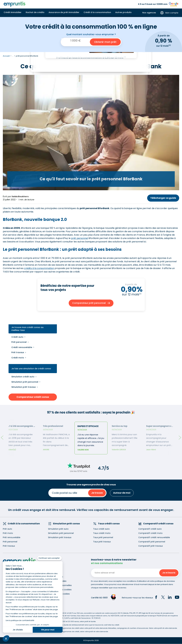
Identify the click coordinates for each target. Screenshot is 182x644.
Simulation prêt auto (58, 529)
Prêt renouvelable (12, 537)
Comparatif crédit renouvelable (154, 537)
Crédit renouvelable (22, 347)
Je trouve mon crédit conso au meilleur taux (27, 329)
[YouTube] (177, 598)
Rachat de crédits (35, 12)
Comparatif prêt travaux (151, 546)
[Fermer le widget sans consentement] (49, 558)
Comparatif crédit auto (150, 529)
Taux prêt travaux (102, 542)
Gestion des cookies (60, 594)
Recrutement (56, 577)
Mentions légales (58, 581)
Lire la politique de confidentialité (20, 620)
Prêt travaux (18, 352)
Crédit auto (17, 337)
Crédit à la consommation (97, 12)
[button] (6, 638)
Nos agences (149, 13)
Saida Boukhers (20, 196)
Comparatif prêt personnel (152, 542)
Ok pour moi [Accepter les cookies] (48, 630)
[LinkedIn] (170, 598)
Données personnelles (61, 585)
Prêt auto (7, 529)
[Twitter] (163, 598)
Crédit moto (18, 358)
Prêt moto (8, 533)
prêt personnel (80, 238)
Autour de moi (122, 493)
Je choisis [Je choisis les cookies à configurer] (18, 630)
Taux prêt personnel (103, 537)
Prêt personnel (19, 342)
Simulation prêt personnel (25, 382)
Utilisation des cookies (61, 590)
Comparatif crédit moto (150, 533)
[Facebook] (156, 598)
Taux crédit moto (102, 533)
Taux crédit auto (101, 529)
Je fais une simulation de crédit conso (31, 369)
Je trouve (97, 493)
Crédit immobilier (13, 12)
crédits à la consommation (39, 268)
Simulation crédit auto (23, 377)
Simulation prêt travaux (24, 387)
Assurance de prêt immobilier (64, 12)
